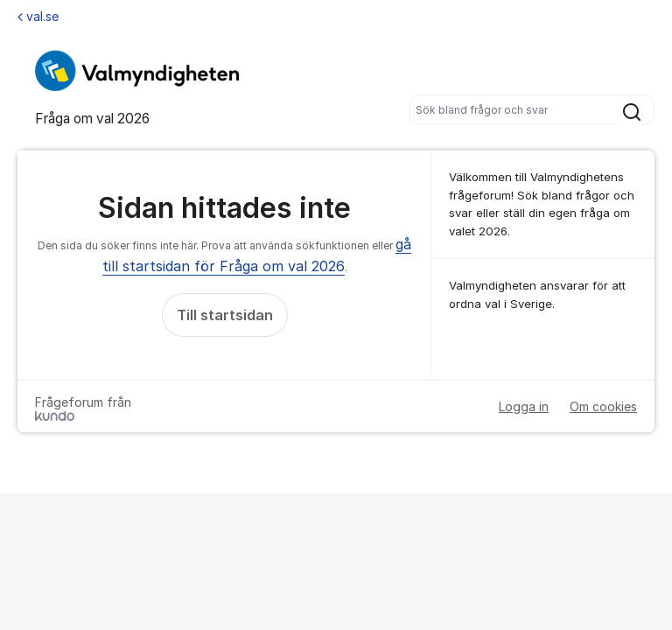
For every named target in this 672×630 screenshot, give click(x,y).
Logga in (524, 406)
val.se (38, 16)
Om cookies (603, 406)
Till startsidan (225, 315)
